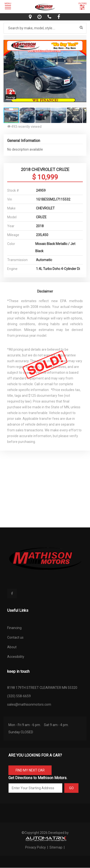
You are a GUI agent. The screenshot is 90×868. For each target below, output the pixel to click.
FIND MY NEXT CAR (30, 770)
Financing (14, 628)
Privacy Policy (36, 847)
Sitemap (56, 847)
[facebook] (59, 17)
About (12, 647)
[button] (82, 39)
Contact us (15, 637)
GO (71, 788)
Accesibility (16, 657)
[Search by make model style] (45, 28)
